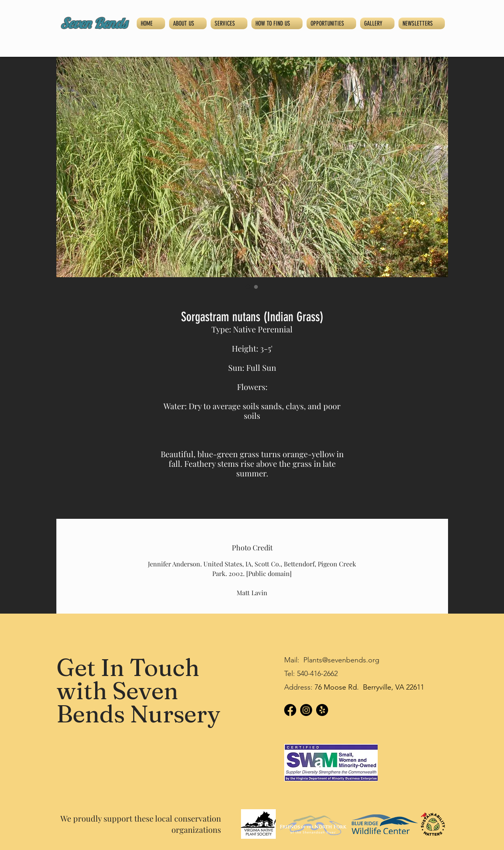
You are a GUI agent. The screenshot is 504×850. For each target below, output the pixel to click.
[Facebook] (290, 710)
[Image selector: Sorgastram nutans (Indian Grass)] (248, 287)
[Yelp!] (322, 710)
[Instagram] (306, 710)
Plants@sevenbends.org (341, 660)
